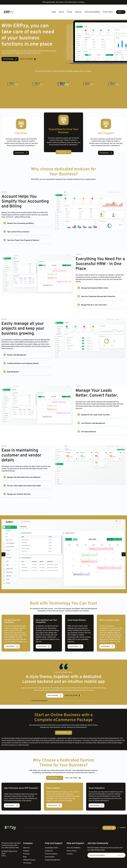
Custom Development (53, 860)
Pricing (70, 12)
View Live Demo (28, 59)
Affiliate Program (29, 860)
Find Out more (54, 805)
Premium (26, 854)
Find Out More (21, 153)
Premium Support (51, 854)
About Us (78, 12)
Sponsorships (50, 857)
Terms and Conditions (92, 12)
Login (121, 12)
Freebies (26, 851)
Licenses (70, 854)
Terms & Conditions (74, 848)
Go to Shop (109, 828)
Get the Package (10, 59)
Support (121, 828)
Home (54, 12)
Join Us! (120, 855)
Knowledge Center (52, 848)
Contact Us (49, 851)
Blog (25, 857)
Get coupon (27, 863)
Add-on (61, 12)
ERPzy (4, 856)
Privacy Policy (108, 12)
